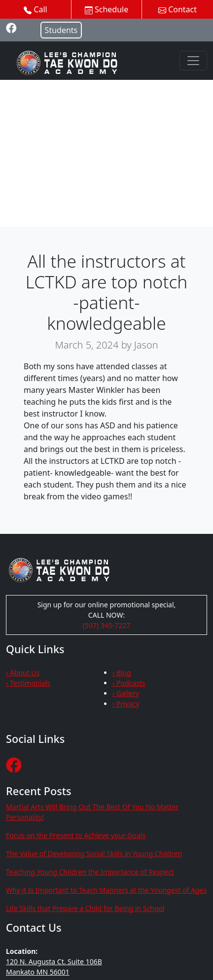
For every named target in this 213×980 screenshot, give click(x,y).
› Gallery (126, 693)
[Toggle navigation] (193, 61)
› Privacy (126, 704)
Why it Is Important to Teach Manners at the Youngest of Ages (106, 890)
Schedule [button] (106, 9)
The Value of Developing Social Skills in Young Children (94, 854)
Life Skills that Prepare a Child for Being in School (85, 908)
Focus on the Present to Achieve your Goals (76, 835)
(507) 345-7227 (107, 625)
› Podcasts (129, 683)
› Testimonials (28, 683)
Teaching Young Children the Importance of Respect (90, 872)
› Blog (122, 673)
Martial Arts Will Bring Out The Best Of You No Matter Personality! (92, 812)
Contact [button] (177, 9)
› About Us (23, 673)
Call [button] (35, 9)
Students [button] (61, 30)
